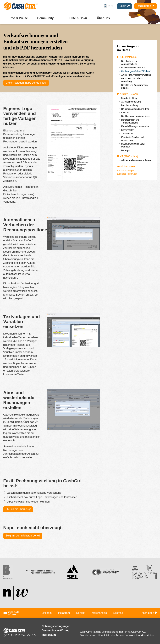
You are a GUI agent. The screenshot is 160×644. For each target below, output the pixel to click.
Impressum (49, 635)
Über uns (103, 18)
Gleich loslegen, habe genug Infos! (26, 83)
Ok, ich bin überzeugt (18, 509)
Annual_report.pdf (126, 171)
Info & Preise (19, 18)
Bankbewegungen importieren (136, 116)
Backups (125, 150)
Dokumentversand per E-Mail (135, 109)
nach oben (149, 613)
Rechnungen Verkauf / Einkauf (136, 71)
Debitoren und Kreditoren (133, 68)
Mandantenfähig (129, 98)
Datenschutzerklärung (55, 630)
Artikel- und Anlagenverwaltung (136, 75)
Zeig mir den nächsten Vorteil (23, 536)
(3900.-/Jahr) (127, 156)
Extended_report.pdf (127, 174)
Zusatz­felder (127, 134)
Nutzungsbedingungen (56, 626)
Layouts (125, 113)
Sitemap (118, 613)
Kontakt (81, 613)
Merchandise (99, 613)
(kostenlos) (127, 57)
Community (45, 18)
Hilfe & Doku (78, 18)
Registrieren (146, 6)
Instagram (64, 613)
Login (124, 6)
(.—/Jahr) (127, 94)
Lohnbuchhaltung (130, 105)
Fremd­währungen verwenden (135, 126)
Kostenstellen (128, 130)
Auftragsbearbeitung (131, 102)
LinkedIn (47, 613)
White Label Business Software (136, 160)
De (110, 6)
